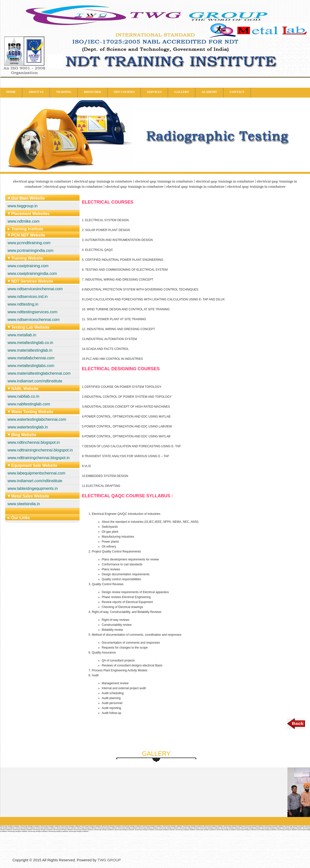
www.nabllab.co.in (24, 396)
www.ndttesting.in (23, 304)
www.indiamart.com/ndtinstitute (35, 381)
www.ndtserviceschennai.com (34, 320)
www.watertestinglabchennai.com (37, 419)
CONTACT (237, 92)
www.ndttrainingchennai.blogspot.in (39, 458)
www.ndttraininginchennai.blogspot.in (40, 450)
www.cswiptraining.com (28, 266)
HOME (11, 92)
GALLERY (182, 92)
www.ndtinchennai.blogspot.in (34, 442)
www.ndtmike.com (24, 221)
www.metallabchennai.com (31, 358)
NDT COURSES (124, 92)
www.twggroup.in (23, 206)
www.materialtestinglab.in (30, 350)
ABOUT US (36, 92)
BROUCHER (93, 92)
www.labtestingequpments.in (33, 488)
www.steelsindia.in (24, 504)
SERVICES (154, 92)
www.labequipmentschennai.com (37, 473)
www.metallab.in (22, 335)
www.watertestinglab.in (28, 427)
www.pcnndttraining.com (29, 243)
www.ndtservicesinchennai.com (35, 289)
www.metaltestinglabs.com (31, 366)
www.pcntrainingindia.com (31, 250)
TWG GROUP (109, 860)
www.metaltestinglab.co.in (30, 343)
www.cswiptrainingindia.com (32, 274)
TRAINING (64, 92)
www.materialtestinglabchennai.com (39, 373)
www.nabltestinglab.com (29, 404)
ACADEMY (209, 92)
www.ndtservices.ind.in (28, 297)
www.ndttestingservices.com (33, 312)
